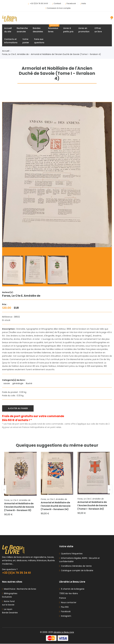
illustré (29, 383)
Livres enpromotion (84, 30)
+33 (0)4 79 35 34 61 (39, 3)
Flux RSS (64, 607)
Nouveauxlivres (54, 29)
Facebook (71, 3)
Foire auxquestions (39, 41)
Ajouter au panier (18, 408)
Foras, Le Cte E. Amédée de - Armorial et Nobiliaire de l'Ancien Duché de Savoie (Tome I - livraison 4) (52, 54)
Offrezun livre (98, 30)
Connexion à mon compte (59, 8)
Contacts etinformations (11, 41)
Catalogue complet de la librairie (77, 571)
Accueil (7, 51)
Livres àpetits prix (68, 30)
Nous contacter (68, 603)
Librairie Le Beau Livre (64, 632)
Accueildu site (8, 30)
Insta (84, 3)
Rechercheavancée (22, 30)
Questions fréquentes (71, 554)
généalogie (18, 383)
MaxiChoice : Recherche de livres (19, 589)
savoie (7, 383)
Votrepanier (26, 41)
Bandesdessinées (38, 30)
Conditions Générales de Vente (76, 566)
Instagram (65, 616)
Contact (57, 3)
